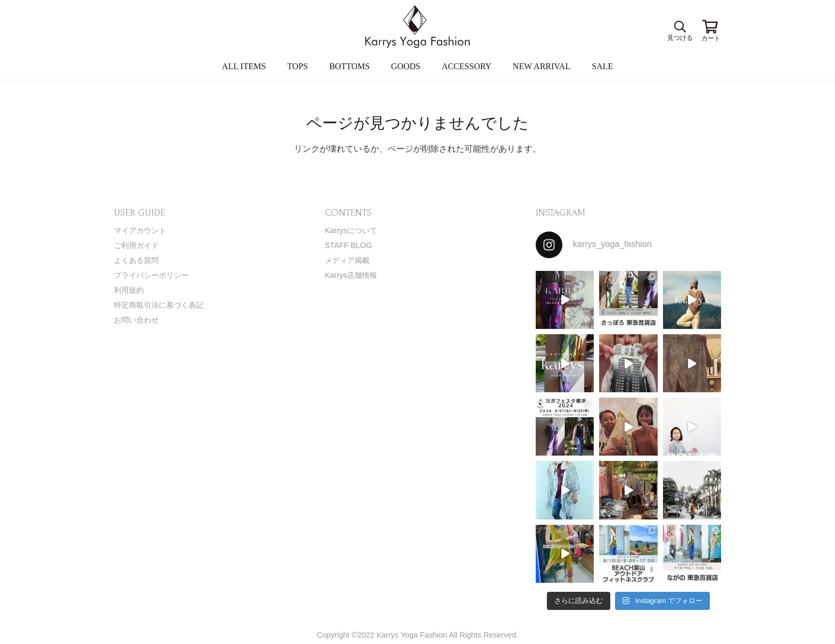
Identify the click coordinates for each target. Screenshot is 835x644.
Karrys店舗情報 (351, 275)
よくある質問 (136, 260)
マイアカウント (140, 230)
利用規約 (129, 290)
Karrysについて (351, 230)
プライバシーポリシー (151, 275)
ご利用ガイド (136, 245)
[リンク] (418, 27)
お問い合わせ (136, 320)
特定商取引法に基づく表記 (159, 305)
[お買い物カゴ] (710, 27)
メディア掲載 (347, 260)
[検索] (678, 27)
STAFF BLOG (349, 245)
